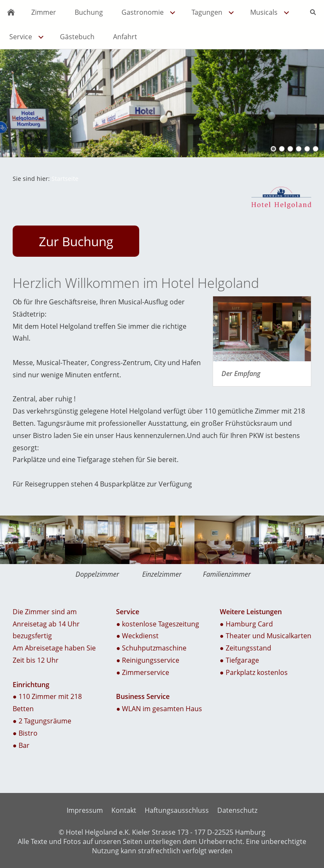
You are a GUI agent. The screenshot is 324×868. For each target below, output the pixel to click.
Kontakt (124, 810)
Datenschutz (237, 810)
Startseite (65, 179)
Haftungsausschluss (177, 810)
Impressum (85, 810)
